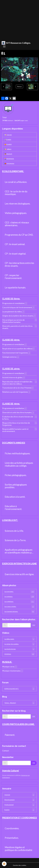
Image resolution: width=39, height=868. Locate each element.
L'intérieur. (19, 654)
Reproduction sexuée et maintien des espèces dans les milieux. (17, 383)
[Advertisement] (19, 19)
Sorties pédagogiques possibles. (16, 486)
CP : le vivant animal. (15, 244)
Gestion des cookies (20, 865)
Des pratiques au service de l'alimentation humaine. (13, 321)
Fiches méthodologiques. (18, 453)
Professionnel (19, 805)
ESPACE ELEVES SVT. (19, 689)
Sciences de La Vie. (14, 531)
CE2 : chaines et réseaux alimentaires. (17, 224)
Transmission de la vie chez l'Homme (17, 388)
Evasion (19, 810)
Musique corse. (9, 667)
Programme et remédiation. (13, 344)
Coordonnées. (12, 828)
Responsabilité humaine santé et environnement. (15, 430)
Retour (19, 86)
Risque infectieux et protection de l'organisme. (16, 424)
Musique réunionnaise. (12, 671)
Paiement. (10, 735)
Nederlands (9, 159)
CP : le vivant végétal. (15, 254)
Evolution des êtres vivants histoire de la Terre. (18, 418)
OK (34, 625)
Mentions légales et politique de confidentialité (19, 849)
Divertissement (19, 800)
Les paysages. (19, 591)
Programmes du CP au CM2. (19, 235)
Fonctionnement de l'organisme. (15, 353)
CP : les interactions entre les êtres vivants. (19, 264)
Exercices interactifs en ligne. (19, 574)
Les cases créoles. (19, 606)
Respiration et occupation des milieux (17, 349)
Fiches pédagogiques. (16, 475)
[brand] (16, 43)
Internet (19, 795)
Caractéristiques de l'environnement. (17, 307)
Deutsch (8, 154)
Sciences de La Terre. (15, 540)
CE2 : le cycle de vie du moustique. (16, 193)
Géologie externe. (10, 357)
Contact (6, 751)
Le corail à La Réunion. (16, 182)
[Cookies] (4, 864)
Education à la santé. (15, 497)
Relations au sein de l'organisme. (15, 392)
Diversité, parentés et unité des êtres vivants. (17, 327)
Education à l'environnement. (13, 508)
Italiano (8, 149)
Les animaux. (19, 596)
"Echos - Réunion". (19, 703)
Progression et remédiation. (14, 303)
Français (8, 135)
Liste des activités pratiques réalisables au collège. (19, 464)
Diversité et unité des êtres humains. (17, 412)
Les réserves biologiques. (18, 204)
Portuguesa (9, 163)
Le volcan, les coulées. (19, 644)
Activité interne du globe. (13, 377)
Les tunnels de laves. (19, 611)
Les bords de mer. (19, 649)
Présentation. (12, 838)
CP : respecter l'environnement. (13, 277)
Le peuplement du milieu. (12, 312)
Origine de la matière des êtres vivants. (18, 316)
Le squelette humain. (15, 288)
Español (8, 144)
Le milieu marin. (19, 639)
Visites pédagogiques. (16, 213)
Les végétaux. (19, 601)
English (8, 139)
